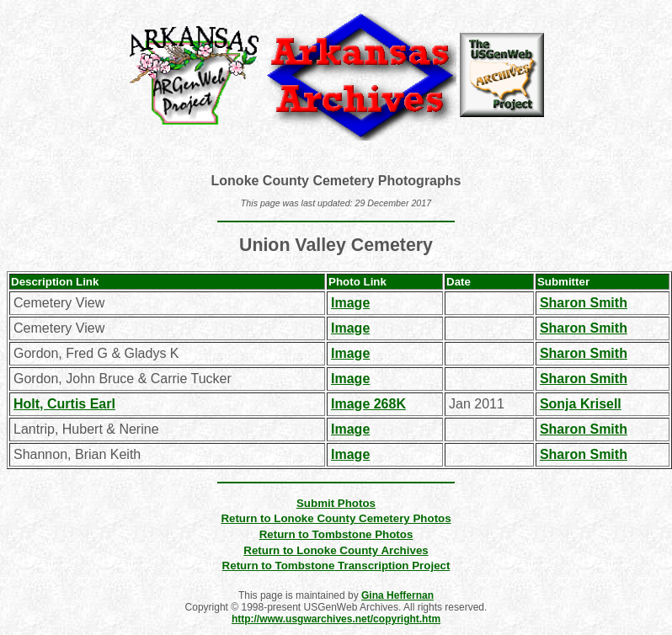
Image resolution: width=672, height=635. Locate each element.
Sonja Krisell (581, 404)
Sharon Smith (584, 303)
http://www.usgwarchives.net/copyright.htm (336, 619)
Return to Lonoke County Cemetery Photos (336, 518)
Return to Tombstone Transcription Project (336, 566)
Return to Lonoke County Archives (336, 550)
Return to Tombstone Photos (336, 534)
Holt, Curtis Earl (64, 404)
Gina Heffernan (397, 595)
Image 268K (368, 404)
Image (350, 303)
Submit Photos (336, 503)
